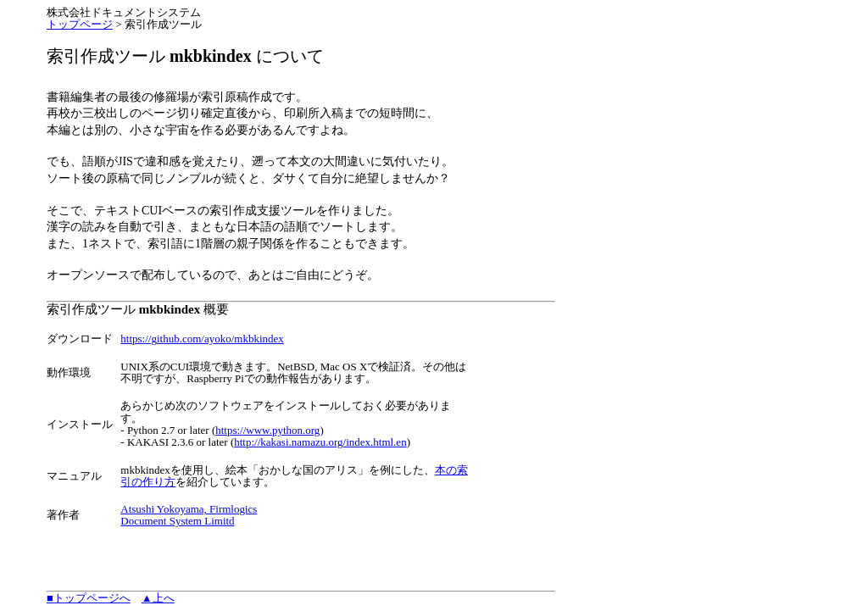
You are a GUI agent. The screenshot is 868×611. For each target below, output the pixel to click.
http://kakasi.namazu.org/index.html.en (320, 442)
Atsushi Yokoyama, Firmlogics (189, 509)
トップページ (80, 24)
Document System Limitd (177, 521)
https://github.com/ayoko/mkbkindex (202, 339)
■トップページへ (89, 598)
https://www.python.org (267, 430)
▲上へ (158, 598)
